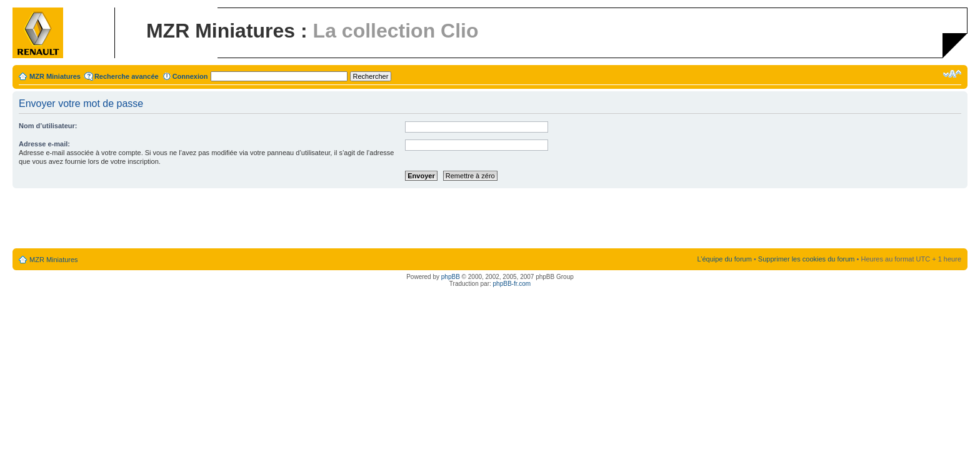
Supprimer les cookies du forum (807, 259)
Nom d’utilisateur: (48, 126)
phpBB (451, 277)
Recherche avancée (127, 76)
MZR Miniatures (55, 76)
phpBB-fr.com (512, 284)
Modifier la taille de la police (952, 74)
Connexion (190, 76)
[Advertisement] (490, 219)
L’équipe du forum (724, 259)
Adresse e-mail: (44, 144)
